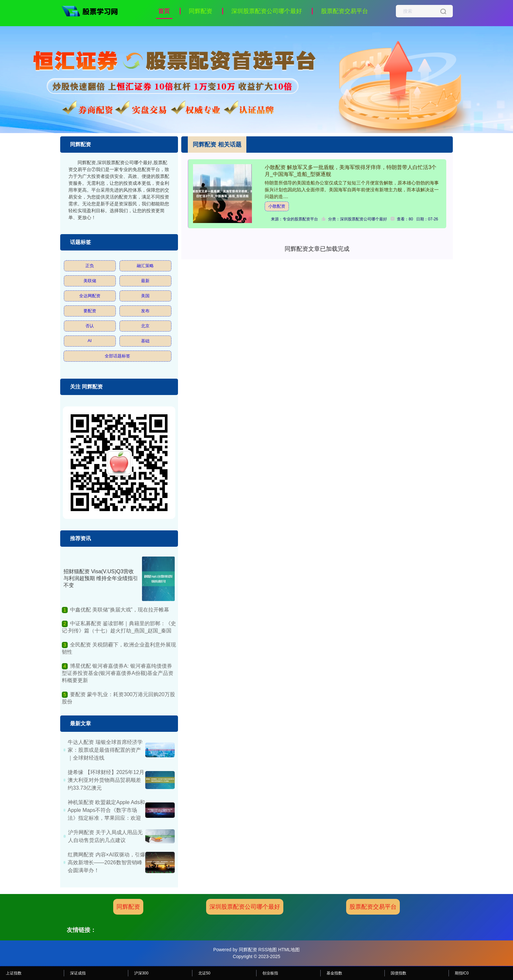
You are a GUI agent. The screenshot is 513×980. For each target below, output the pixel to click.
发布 (145, 311)
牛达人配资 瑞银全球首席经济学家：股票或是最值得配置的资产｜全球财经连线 (105, 750)
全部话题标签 (117, 356)
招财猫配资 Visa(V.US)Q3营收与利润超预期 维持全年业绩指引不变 (101, 578)
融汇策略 (145, 266)
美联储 (90, 281)
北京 (145, 326)
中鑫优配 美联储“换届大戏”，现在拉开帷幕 (120, 610)
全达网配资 (90, 296)
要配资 (90, 311)
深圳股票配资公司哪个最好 (267, 11)
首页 (164, 11)
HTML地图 (289, 950)
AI (90, 341)
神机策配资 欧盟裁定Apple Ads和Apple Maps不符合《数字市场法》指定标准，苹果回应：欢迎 (106, 810)
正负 (90, 266)
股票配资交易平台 (345, 11)
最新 (145, 281)
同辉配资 (201, 11)
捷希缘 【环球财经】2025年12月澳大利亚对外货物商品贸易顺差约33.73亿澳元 (106, 780)
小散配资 (277, 206)
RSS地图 (267, 950)
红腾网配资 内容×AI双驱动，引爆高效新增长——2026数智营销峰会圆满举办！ (106, 862)
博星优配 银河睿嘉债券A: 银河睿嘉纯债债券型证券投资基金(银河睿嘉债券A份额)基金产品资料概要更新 (118, 673)
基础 (145, 341)
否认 (90, 326)
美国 (145, 296)
